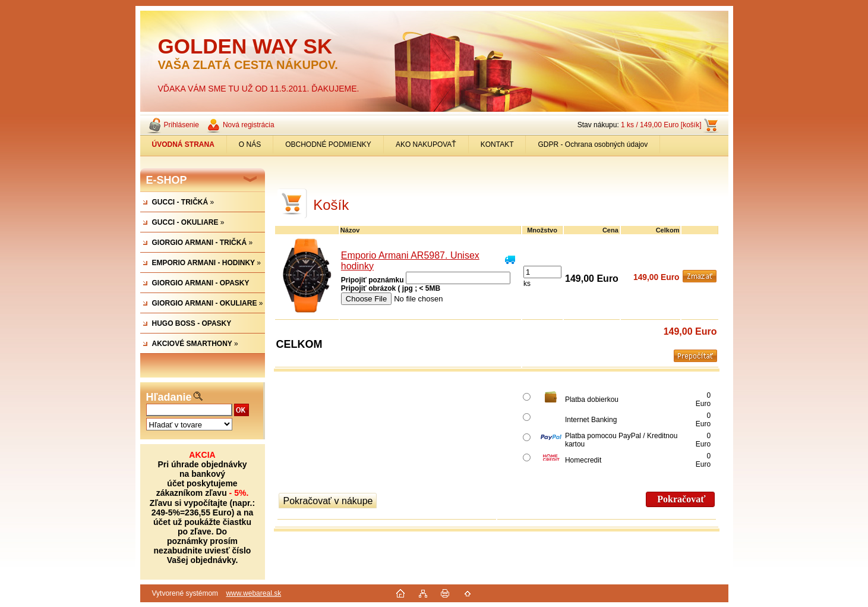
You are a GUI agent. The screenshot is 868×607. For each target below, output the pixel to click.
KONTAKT (497, 144)
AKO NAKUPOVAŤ (426, 144)
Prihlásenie (182, 125)
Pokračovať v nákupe (328, 501)
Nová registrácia (249, 125)
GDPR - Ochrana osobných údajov (593, 144)
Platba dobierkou (592, 400)
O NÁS (250, 144)
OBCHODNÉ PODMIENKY (328, 144)
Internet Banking (591, 420)
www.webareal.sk (253, 593)
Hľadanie (169, 397)
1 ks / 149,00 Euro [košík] (661, 125)
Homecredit (583, 460)
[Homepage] (184, 144)
